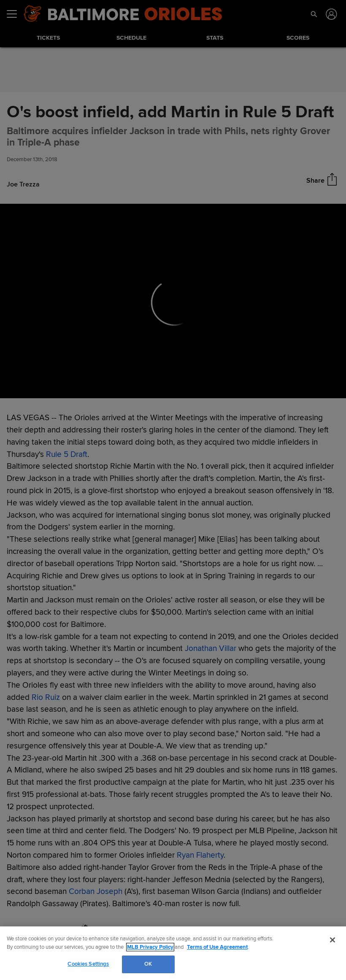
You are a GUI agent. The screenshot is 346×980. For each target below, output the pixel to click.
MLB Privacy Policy (150, 947)
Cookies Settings (88, 964)
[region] (173, 953)
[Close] (332, 940)
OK (148, 964)
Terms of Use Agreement (217, 947)
